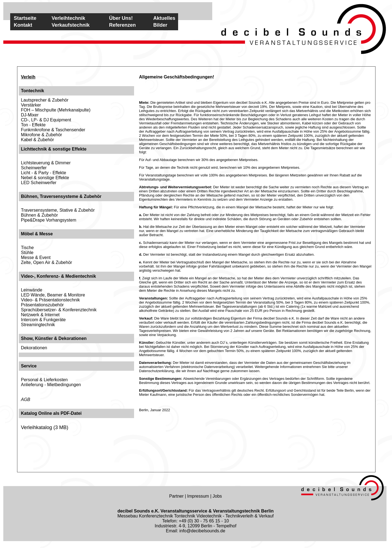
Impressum (198, 496)
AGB (26, 400)
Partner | (178, 496)
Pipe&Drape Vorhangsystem (49, 220)
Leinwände (32, 290)
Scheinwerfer (34, 168)
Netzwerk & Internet (40, 315)
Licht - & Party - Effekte (43, 173)
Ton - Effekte (33, 125)
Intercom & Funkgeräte (43, 320)
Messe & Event (36, 257)
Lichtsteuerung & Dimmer (46, 163)
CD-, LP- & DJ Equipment (46, 120)
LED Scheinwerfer (39, 183)
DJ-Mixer (30, 115)
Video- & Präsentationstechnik (50, 300)
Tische (27, 248)
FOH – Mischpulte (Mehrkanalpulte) (56, 110)
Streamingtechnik (38, 325)
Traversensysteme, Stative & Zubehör (58, 210)
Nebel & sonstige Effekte (45, 178)
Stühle (27, 253)
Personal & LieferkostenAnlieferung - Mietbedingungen (51, 382)
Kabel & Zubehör (37, 140)
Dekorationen (34, 348)
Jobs (217, 496)
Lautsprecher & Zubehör (45, 100)
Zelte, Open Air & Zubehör (47, 262)
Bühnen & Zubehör (39, 215)
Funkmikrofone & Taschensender (53, 130)
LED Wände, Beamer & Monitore (53, 295)
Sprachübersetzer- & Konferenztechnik (59, 310)
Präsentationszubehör (42, 305)
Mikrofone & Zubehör (41, 135)
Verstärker (31, 105)
